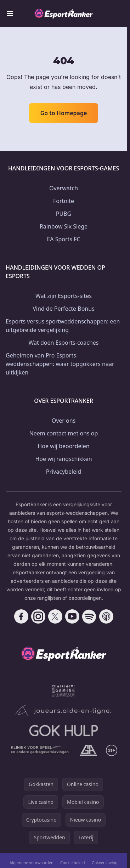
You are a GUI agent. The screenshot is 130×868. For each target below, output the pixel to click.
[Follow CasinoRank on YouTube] (72, 616)
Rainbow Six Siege (64, 226)
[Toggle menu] (10, 13)
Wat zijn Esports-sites (64, 296)
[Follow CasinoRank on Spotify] (89, 616)
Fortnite (64, 201)
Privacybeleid (64, 472)
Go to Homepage (64, 113)
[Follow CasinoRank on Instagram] (38, 616)
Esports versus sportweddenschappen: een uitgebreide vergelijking (63, 326)
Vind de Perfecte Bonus (64, 309)
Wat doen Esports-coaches (64, 343)
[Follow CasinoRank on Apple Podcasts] (106, 616)
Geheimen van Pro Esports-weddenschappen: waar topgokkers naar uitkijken (60, 364)
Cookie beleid (73, 863)
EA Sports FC (63, 239)
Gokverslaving (105, 863)
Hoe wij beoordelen (63, 446)
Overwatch (64, 188)
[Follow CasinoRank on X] (55, 616)
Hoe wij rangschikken (63, 459)
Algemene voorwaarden (32, 863)
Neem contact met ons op (64, 433)
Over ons (64, 421)
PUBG (64, 214)
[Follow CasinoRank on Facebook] (21, 616)
